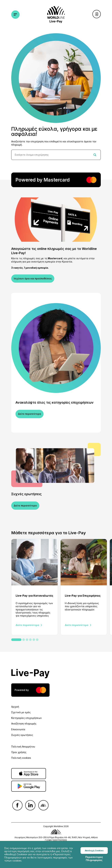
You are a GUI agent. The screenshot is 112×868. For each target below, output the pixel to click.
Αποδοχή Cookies (94, 851)
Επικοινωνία (18, 729)
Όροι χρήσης (19, 752)
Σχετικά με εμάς (21, 712)
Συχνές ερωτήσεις (22, 735)
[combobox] (56, 155)
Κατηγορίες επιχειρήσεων (26, 718)
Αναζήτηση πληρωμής (24, 724)
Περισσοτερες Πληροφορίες (94, 860)
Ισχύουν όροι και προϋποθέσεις (33, 278)
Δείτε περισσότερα (30, 414)
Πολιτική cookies (21, 758)
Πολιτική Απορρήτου (23, 747)
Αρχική (15, 707)
